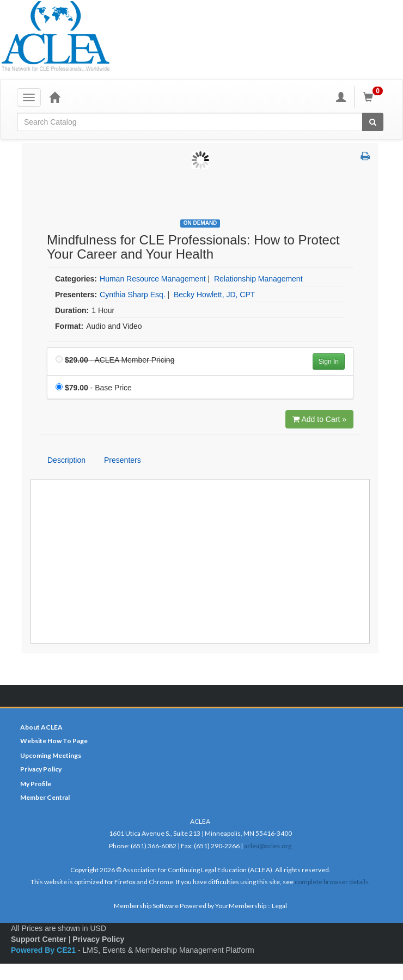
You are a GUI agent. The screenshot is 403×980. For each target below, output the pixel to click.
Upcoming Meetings (51, 755)
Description (66, 460)
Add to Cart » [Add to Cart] (320, 419)
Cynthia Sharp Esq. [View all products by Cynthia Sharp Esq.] (133, 295)
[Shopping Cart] (375, 97)
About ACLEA (41, 727)
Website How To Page (54, 741)
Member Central (45, 797)
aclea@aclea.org (268, 846)
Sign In (329, 362)
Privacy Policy (41, 769)
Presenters (123, 460)
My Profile (36, 784)
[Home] (54, 97)
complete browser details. (332, 882)
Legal (279, 906)
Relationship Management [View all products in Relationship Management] (258, 279)
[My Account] (341, 97)
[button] (365, 157)
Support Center (39, 939)
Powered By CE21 (44, 950)
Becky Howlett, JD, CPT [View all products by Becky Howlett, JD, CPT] (214, 295)
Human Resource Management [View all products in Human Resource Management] (153, 279)
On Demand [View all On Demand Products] (200, 223)
